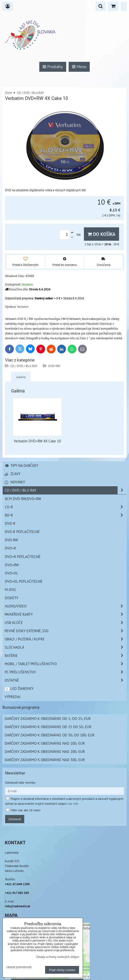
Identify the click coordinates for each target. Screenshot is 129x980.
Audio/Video (65, 606)
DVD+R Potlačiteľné (23, 557)
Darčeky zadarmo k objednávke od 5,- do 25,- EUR (48, 718)
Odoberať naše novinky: (20, 782)
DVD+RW (54, 366)
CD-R (65, 507)
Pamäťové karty (65, 614)
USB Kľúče (65, 623)
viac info (73, 804)
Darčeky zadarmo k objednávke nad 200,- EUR (45, 751)
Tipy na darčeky (21, 465)
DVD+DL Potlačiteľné (24, 581)
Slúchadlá (65, 647)
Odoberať (15, 819)
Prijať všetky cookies (62, 970)
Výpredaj (12, 697)
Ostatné (65, 680)
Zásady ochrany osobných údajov (58, 957)
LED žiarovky (19, 688)
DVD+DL (12, 573)
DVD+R (10, 548)
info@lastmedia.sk (17, 906)
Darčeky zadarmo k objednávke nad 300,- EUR (45, 760)
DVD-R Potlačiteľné (22, 532)
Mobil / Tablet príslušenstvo (65, 664)
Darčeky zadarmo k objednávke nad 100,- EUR (45, 743)
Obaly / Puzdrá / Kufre (65, 639)
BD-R (65, 515)
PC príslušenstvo (65, 672)
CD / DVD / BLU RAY (24, 366)
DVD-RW (11, 540)
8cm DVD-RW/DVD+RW (23, 499)
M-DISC (11, 590)
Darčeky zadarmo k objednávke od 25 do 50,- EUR (48, 727)
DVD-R (10, 523)
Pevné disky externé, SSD (65, 631)
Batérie (65, 656)
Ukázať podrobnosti (19, 967)
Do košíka (101, 234)
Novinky (15, 482)
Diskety (12, 598)
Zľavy (12, 474)
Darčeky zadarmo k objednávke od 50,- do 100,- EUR (50, 735)
